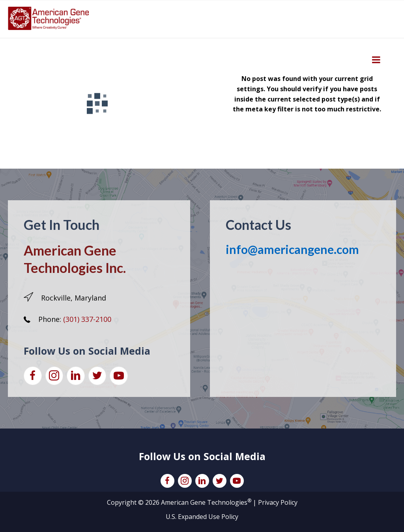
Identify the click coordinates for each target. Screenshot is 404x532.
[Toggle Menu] (376, 60)
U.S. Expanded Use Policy (202, 517)
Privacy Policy (278, 502)
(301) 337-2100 (87, 319)
